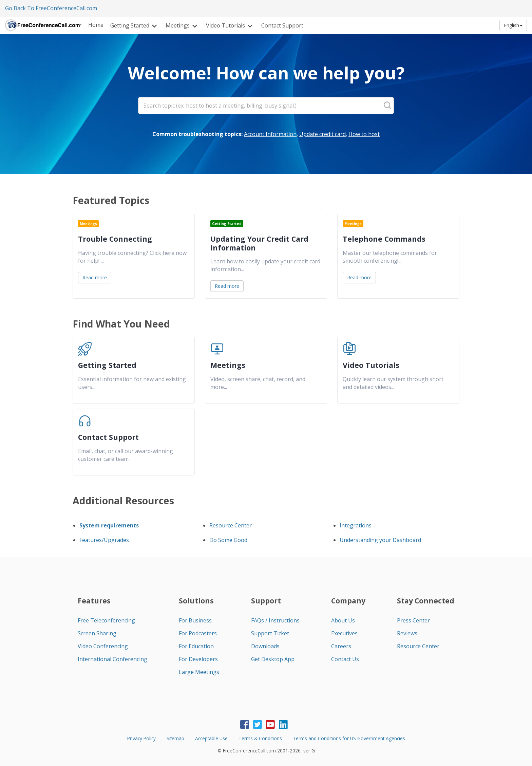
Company (348, 601)
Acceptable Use (211, 738)
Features (94, 601)
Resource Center (231, 525)
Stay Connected (426, 601)
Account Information (270, 134)
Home (96, 25)
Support (266, 601)
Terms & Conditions (260, 738)
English (513, 25)
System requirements (109, 525)
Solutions (196, 601)
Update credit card (322, 134)
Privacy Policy (141, 738)
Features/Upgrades (104, 540)
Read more (95, 277)
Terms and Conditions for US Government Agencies (349, 738)
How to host (364, 134)
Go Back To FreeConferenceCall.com (51, 8)
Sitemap (175, 738)
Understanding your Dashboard (380, 540)
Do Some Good (228, 540)
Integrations (356, 525)
